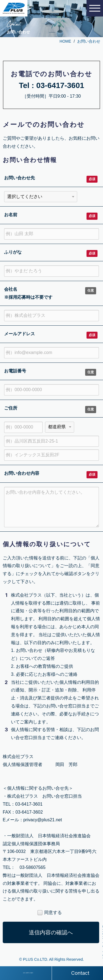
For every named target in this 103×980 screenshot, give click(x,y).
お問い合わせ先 (20, 178)
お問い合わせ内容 (22, 473)
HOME (65, 41)
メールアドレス (20, 334)
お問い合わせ (89, 41)
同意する (50, 913)
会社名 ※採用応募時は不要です (28, 293)
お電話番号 (15, 371)
